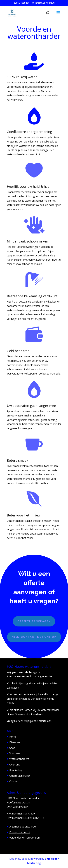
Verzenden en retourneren (24, 838)
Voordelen (15, 753)
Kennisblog (16, 770)
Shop (12, 748)
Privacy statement (20, 832)
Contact (14, 781)
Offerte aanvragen (34, 620)
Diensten (15, 742)
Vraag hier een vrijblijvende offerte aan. (29, 721)
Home (13, 737)
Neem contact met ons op (34, 635)
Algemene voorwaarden (23, 826)
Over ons (15, 764)
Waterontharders (19, 759)
